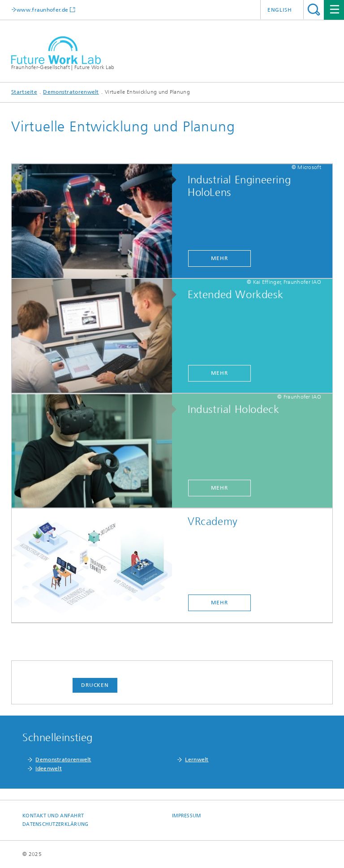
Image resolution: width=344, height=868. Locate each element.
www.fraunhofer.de (42, 10)
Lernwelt (197, 759)
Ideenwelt (49, 768)
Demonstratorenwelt (71, 92)
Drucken (95, 685)
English (280, 10)
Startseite (24, 92)
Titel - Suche (314, 10)
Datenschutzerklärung (56, 824)
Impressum (186, 816)
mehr (219, 258)
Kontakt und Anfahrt (53, 816)
